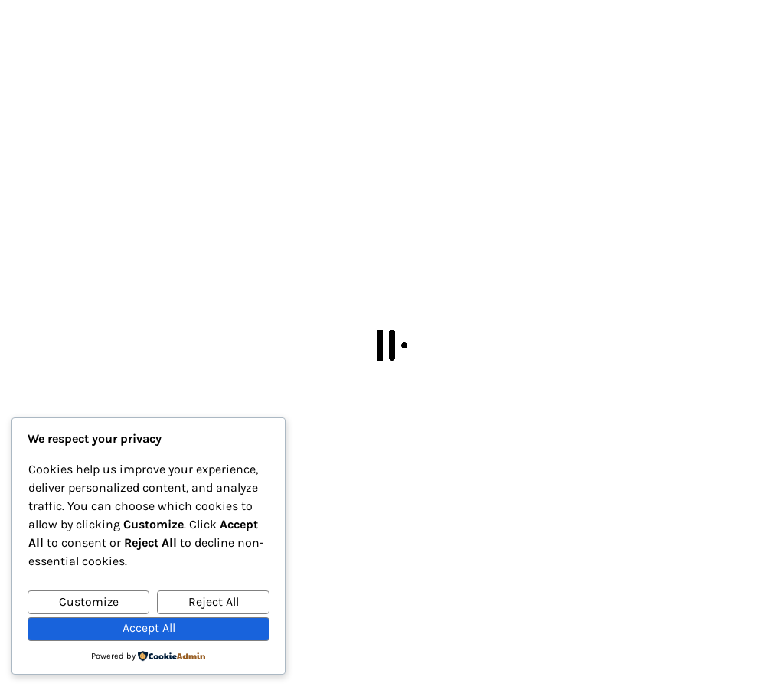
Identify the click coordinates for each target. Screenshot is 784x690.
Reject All (214, 602)
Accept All (149, 628)
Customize (89, 602)
